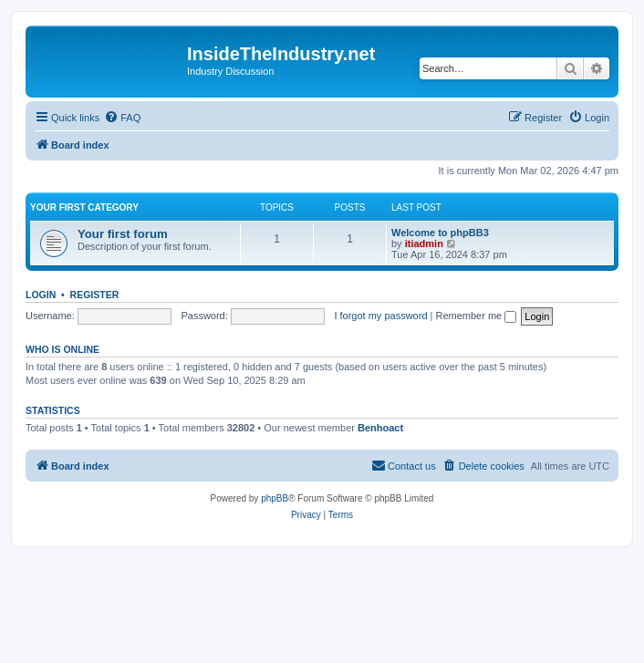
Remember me (476, 316)
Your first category (84, 207)
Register (95, 295)
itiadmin (424, 243)
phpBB (275, 498)
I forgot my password (380, 316)
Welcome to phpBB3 (440, 233)
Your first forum (123, 234)
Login (41, 295)
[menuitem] (122, 118)
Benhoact (380, 428)
